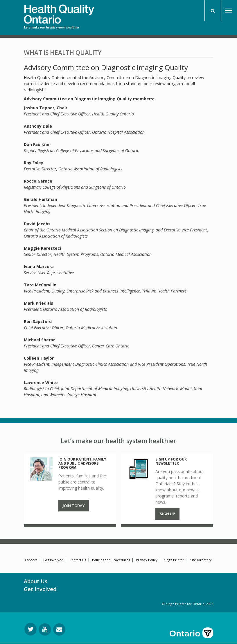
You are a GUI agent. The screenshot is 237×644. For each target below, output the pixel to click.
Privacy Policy (147, 560)
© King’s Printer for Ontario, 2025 (188, 604)
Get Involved (53, 560)
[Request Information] (59, 629)
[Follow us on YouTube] (45, 629)
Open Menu (229, 11)
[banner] (59, 12)
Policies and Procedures (111, 560)
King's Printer (174, 560)
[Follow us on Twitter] (30, 629)
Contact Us (78, 560)
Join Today (74, 506)
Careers (31, 560)
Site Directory (201, 560)
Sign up (167, 514)
